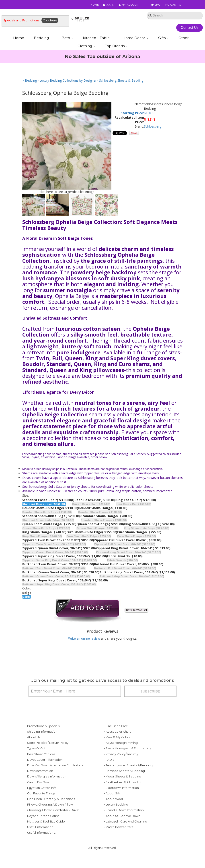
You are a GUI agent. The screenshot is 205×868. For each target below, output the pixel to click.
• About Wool (113, 800)
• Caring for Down (38, 784)
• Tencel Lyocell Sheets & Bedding (128, 767)
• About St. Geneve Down (122, 817)
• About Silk (112, 795)
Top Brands (116, 46)
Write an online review (84, 639)
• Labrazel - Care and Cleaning (126, 823)
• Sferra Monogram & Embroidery (128, 750)
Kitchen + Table (98, 38)
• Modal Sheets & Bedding (123, 778)
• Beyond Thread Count (42, 817)
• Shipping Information (41, 733)
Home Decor (135, 38)
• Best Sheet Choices (40, 755)
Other (185, 38)
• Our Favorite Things (40, 795)
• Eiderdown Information (121, 789)
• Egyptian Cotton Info (41, 789)
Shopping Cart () (167, 5)
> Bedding (30, 81)
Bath (67, 38)
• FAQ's (109, 761)
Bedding (43, 38)
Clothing (86, 46)
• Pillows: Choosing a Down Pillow (49, 806)
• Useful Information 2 (41, 834)
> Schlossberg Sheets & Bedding (120, 81)
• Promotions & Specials (43, 727)
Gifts (163, 38)
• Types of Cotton (38, 750)
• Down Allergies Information (46, 778)
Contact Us (190, 28)
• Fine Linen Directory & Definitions (50, 800)
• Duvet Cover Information (44, 761)
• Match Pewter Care (119, 828)
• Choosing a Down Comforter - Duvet (53, 811)
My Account (129, 5)
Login (108, 5)
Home (94, 5)
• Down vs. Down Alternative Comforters (54, 767)
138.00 (151, 113)
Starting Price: (132, 113)
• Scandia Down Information (124, 811)
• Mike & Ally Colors (117, 739)
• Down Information (39, 772)
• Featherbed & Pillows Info (123, 784)
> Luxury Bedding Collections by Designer (67, 81)
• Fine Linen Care (116, 727)
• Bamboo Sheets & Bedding (124, 772)
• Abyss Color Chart (117, 733)
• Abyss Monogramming (121, 744)
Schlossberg (153, 127)
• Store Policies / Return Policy (47, 744)
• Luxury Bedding (116, 806)
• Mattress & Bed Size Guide (45, 823)
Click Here (50, 21)
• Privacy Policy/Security (121, 755)
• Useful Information (39, 828)
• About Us (33, 739)
